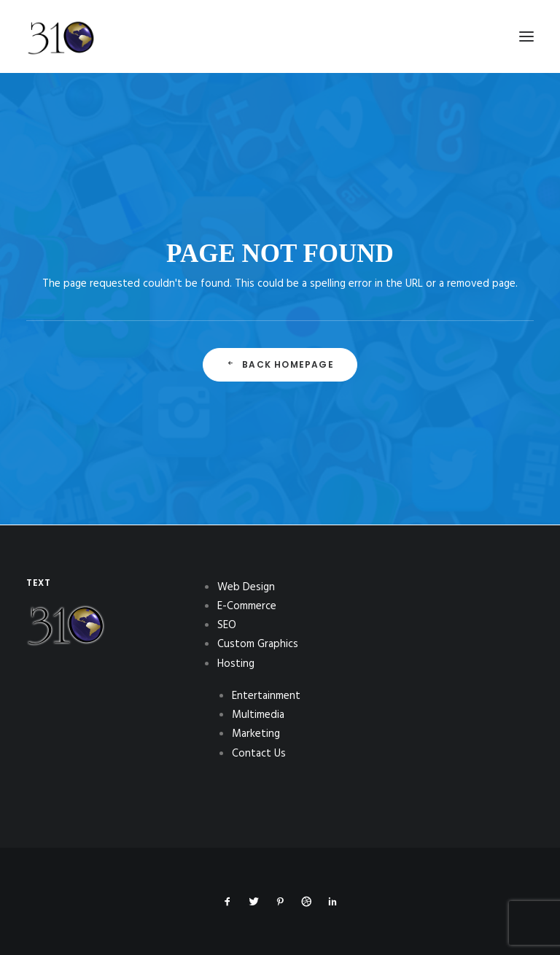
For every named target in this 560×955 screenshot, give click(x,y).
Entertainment (266, 696)
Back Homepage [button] (280, 364)
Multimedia (258, 715)
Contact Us (259, 754)
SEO (227, 625)
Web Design (246, 587)
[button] (526, 36)
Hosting (236, 664)
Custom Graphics (258, 644)
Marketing (256, 734)
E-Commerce (247, 606)
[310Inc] (61, 74)
